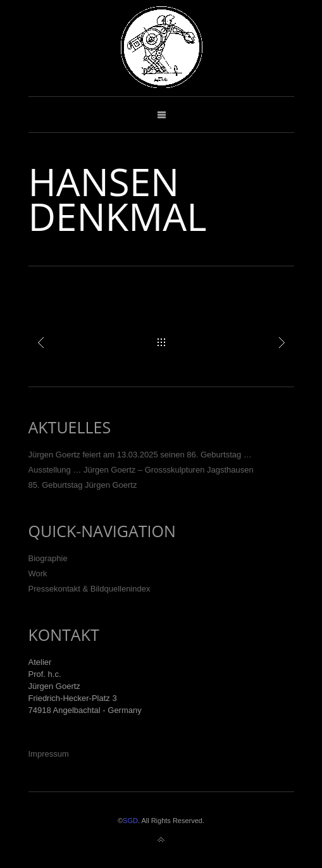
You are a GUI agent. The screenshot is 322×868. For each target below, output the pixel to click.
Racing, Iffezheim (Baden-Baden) (282, 342)
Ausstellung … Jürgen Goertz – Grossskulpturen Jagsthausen (141, 470)
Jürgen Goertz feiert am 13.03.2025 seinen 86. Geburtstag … (140, 455)
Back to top (161, 840)
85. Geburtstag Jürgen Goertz (83, 485)
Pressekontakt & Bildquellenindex (90, 589)
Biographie (48, 558)
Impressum (49, 754)
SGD (130, 821)
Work (38, 573)
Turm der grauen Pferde (41, 342)
